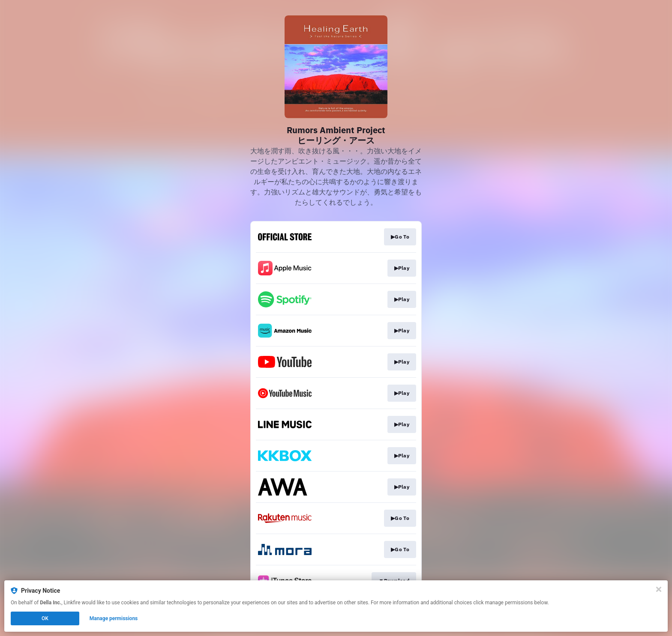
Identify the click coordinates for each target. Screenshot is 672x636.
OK (45, 618)
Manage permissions (114, 618)
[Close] (659, 589)
